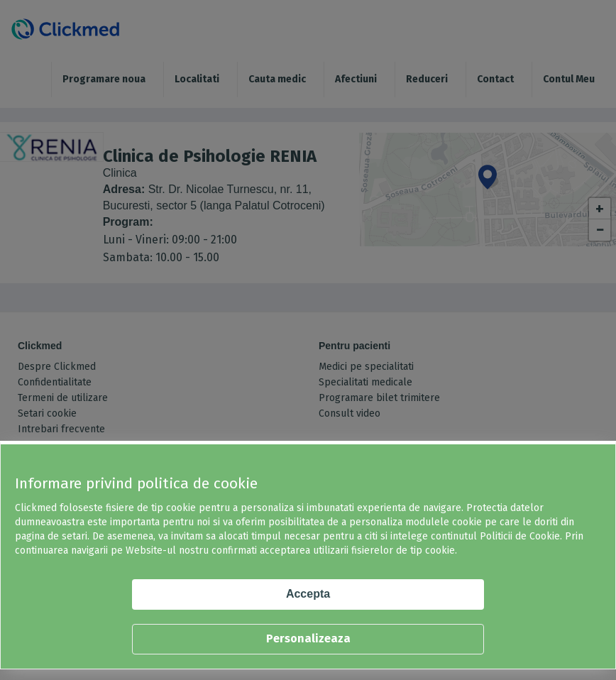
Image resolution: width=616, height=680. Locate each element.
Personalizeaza (308, 638)
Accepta (308, 594)
